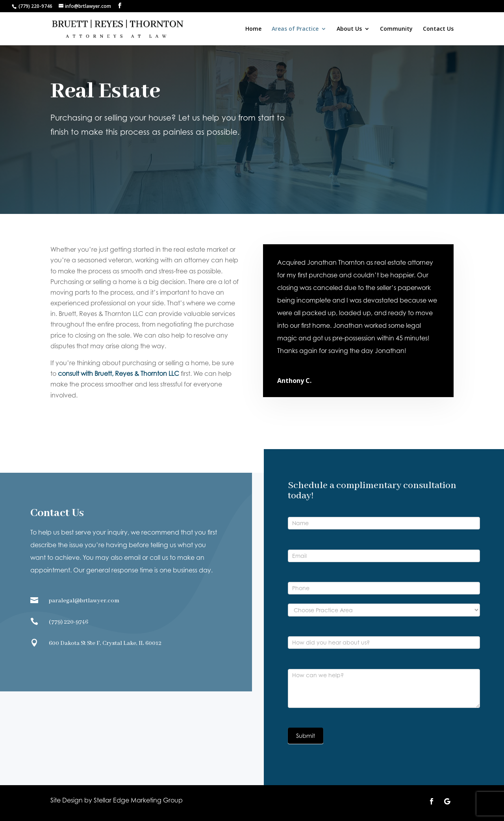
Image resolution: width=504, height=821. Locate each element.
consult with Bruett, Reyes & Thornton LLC (119, 373)
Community (396, 29)
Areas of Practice (295, 29)
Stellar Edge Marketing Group (138, 800)
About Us (349, 29)
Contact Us (438, 29)
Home (253, 29)
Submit (306, 736)
